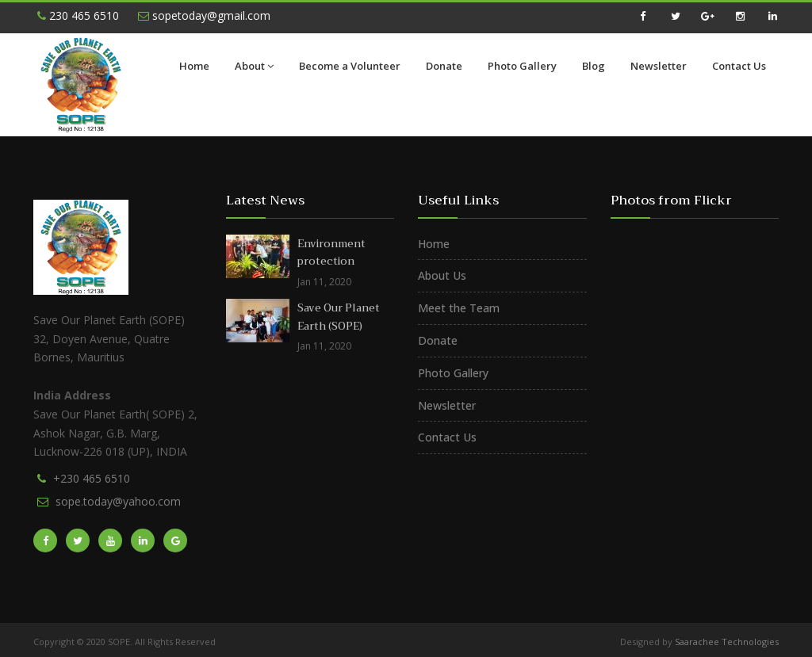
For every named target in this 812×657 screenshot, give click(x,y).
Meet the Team (459, 308)
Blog (594, 66)
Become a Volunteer (350, 66)
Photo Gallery (522, 66)
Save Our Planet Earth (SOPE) (339, 317)
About (254, 66)
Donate (444, 66)
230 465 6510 (78, 15)
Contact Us (739, 66)
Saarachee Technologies (727, 642)
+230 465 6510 (92, 478)
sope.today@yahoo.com (118, 501)
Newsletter (659, 66)
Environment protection (331, 253)
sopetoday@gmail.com (204, 15)
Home (194, 66)
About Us (442, 275)
